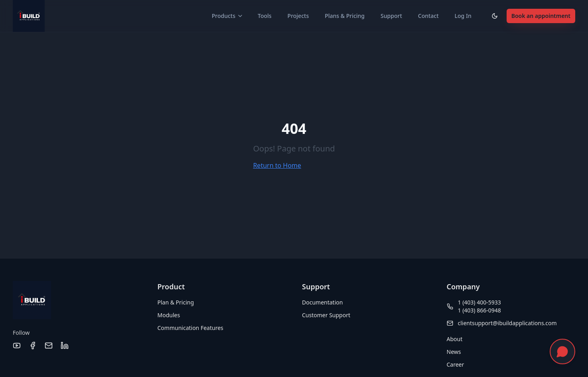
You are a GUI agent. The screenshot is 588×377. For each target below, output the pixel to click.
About (455, 339)
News (454, 352)
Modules (169, 315)
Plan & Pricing (176, 302)
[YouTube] (17, 346)
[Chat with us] (562, 351)
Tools (265, 16)
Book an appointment (541, 16)
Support (391, 16)
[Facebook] (33, 346)
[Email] (49, 346)
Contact (428, 16)
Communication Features (190, 328)
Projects (298, 16)
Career (456, 364)
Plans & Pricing (345, 16)
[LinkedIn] (65, 346)
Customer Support (326, 315)
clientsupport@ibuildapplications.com (507, 323)
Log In (463, 16)
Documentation (322, 302)
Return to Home (277, 165)
